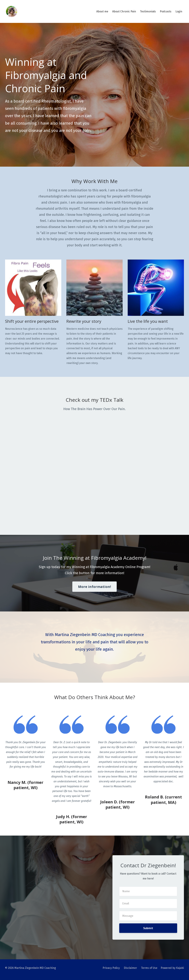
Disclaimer (130, 968)
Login (179, 11)
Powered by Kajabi (172, 968)
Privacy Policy (111, 968)
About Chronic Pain (124, 11)
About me (102, 11)
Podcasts (166, 11)
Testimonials (148, 11)
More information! (94, 587)
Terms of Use (149, 968)
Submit (148, 928)
